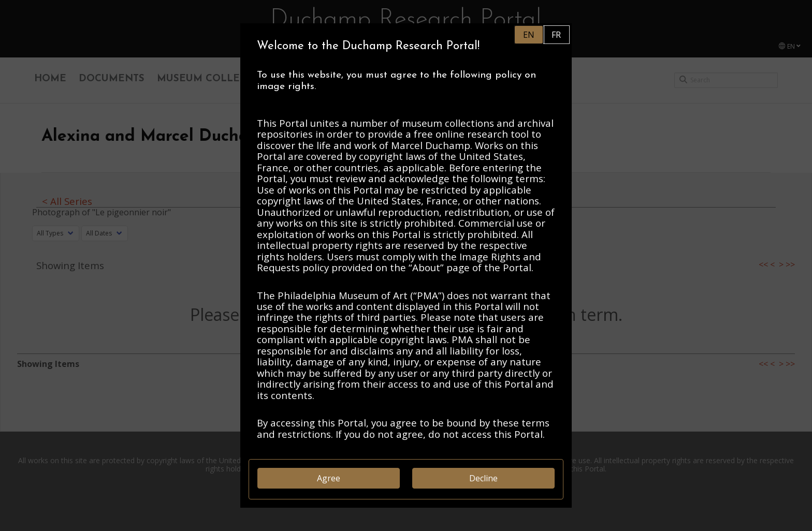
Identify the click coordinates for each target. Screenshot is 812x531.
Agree (329, 478)
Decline (483, 478)
